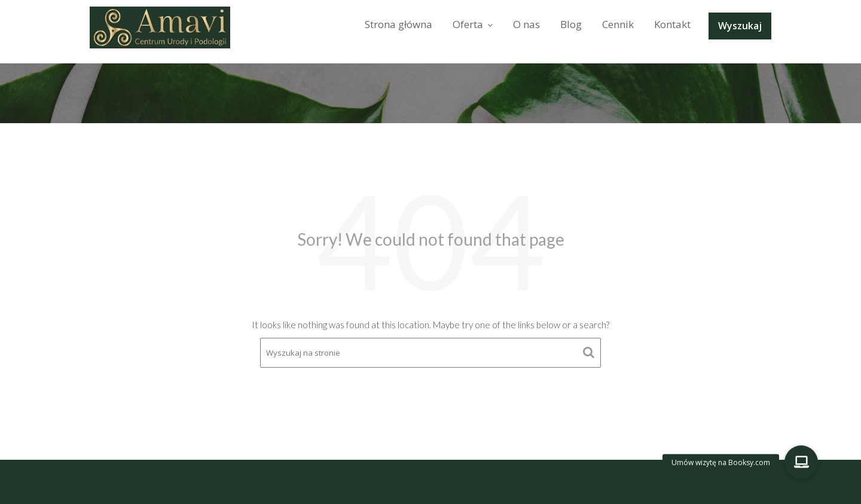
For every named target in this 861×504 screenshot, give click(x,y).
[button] (801, 462)
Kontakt (672, 24)
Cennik (618, 24)
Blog (571, 24)
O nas (526, 24)
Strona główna (399, 24)
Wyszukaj (740, 26)
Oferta (468, 24)
